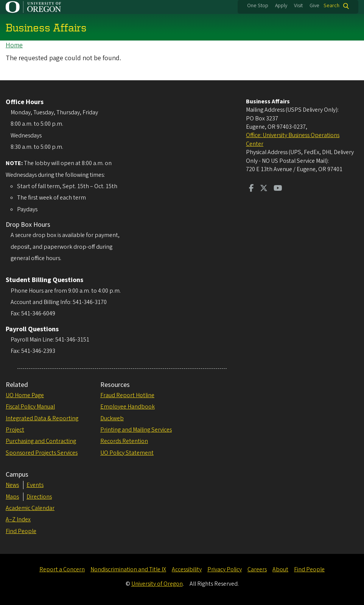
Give (314, 6)
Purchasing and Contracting (41, 441)
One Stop (258, 6)
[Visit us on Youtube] (278, 189)
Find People (21, 531)
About (280, 569)
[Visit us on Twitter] (264, 189)
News (12, 485)
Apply (281, 6)
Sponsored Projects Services (42, 453)
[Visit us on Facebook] (251, 189)
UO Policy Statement (127, 453)
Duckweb (112, 418)
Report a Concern (62, 569)
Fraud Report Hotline (127, 395)
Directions (39, 497)
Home (14, 45)
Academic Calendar (30, 508)
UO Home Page (25, 395)
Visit (298, 6)
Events (35, 485)
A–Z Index (18, 519)
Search (331, 6)
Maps (12, 497)
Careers (257, 569)
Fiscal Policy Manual (30, 407)
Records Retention (124, 441)
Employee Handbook (128, 407)
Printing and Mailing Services (136, 430)
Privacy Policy (225, 569)
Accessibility (187, 569)
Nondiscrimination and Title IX (128, 569)
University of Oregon (157, 584)
